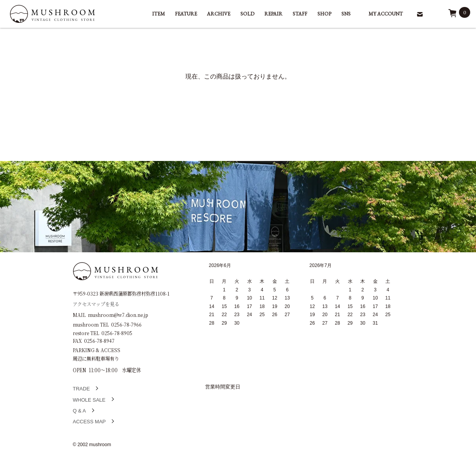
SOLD (247, 14)
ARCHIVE (219, 14)
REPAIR (273, 14)
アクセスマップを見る (96, 304)
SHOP (324, 14)
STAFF (300, 14)
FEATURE (186, 14)
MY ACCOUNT (386, 14)
